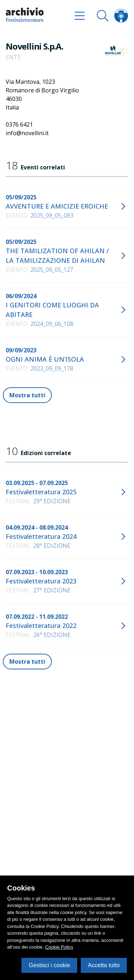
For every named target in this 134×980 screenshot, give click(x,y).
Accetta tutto (104, 965)
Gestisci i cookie (49, 965)
